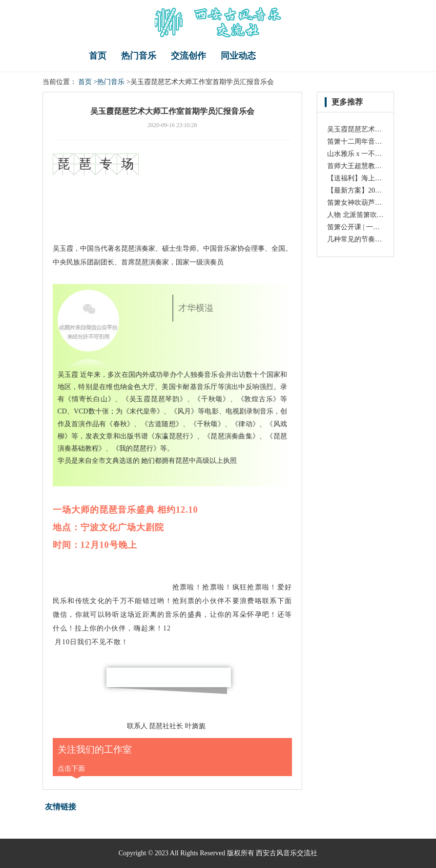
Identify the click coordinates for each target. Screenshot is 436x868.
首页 (98, 56)
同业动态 (238, 56)
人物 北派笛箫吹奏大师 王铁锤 (373, 215)
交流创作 (188, 56)
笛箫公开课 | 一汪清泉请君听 (371, 227)
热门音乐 (139, 56)
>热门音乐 (109, 82)
